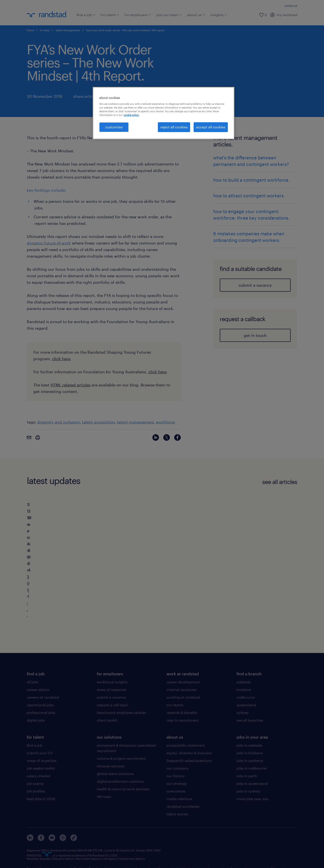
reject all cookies (174, 127)
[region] (164, 113)
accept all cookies (211, 127)
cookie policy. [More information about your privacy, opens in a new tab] (131, 115)
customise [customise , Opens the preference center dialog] (114, 127)
